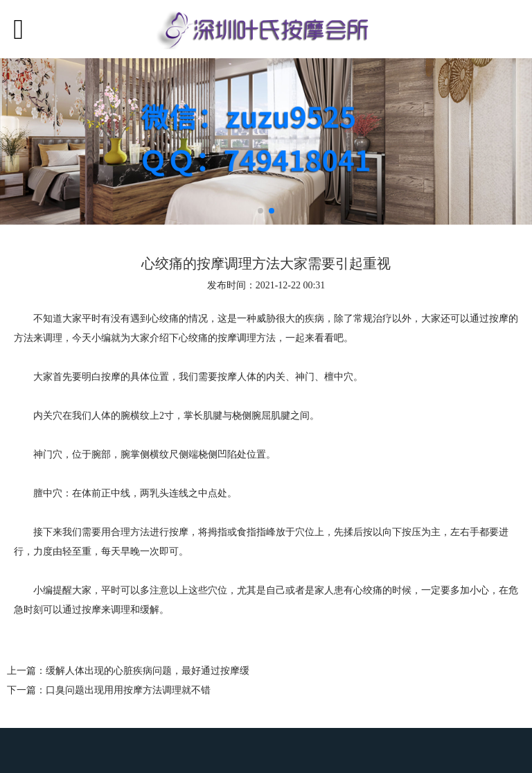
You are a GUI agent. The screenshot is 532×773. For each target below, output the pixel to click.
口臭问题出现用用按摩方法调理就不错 (128, 690)
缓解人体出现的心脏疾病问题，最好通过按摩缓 (148, 671)
